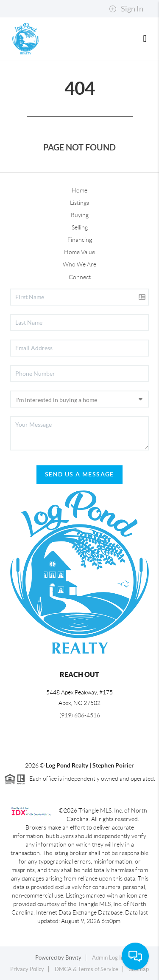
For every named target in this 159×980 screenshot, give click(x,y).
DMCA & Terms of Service (86, 969)
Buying (80, 215)
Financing (80, 240)
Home (79, 190)
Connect (80, 277)
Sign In (126, 9)
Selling (80, 227)
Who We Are (79, 264)
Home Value (79, 252)
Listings (79, 203)
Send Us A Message (79, 474)
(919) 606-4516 (80, 715)
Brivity (73, 958)
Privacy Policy (27, 969)
